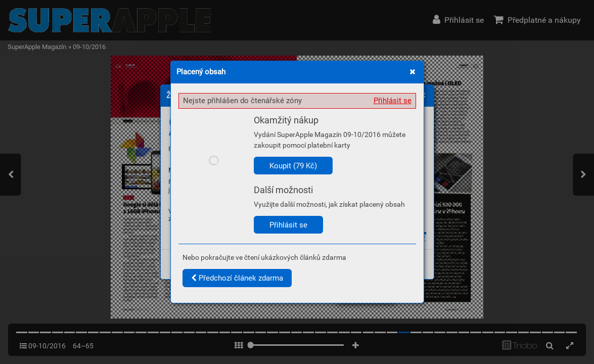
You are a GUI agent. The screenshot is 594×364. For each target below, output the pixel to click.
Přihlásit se (393, 101)
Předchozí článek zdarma (237, 278)
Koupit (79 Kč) (293, 166)
